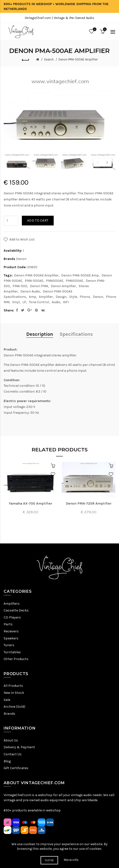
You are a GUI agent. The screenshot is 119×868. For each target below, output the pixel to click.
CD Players (12, 617)
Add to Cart (38, 220)
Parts (8, 624)
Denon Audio (30, 291)
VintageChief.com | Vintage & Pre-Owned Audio (59, 18)
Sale (7, 700)
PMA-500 (20, 286)
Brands (9, 714)
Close (49, 860)
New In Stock (14, 693)
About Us (11, 740)
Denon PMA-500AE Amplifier (78, 59)
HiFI (66, 302)
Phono (85, 297)
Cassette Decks (16, 610)
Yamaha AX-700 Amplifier (30, 503)
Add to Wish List (22, 239)
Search (49, 59)
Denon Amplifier (63, 286)
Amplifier (46, 297)
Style (73, 297)
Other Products (16, 659)
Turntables (12, 652)
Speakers (11, 638)
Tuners (9, 645)
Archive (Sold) (14, 707)
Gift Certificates (16, 768)
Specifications (76, 334)
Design (61, 297)
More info (71, 860)
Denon (21, 259)
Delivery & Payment (19, 747)
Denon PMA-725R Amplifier (89, 503)
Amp (33, 297)
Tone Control (39, 302)
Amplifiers (12, 604)
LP (24, 302)
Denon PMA (39, 286)
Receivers (11, 631)
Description (40, 334)
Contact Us (13, 754)
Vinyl (16, 302)
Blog (7, 761)
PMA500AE (55, 281)
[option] (17, 161)
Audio (56, 302)
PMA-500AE (34, 281)
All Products (13, 686)
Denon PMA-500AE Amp (80, 275)
